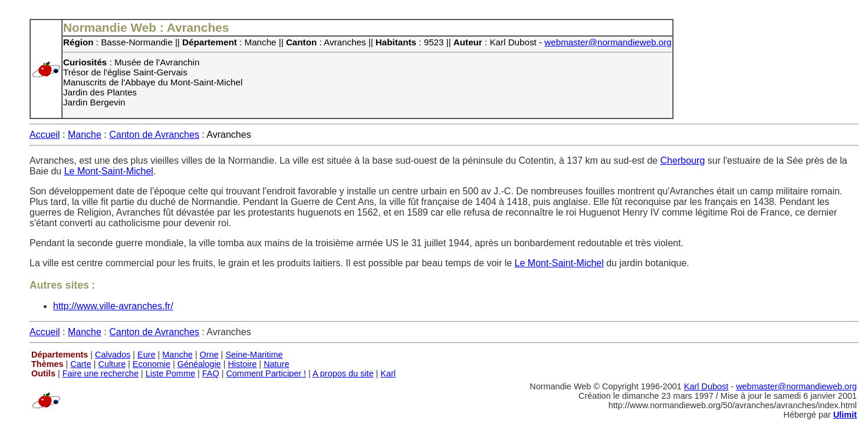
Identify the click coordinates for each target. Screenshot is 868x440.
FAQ (211, 373)
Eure (147, 355)
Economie (152, 364)
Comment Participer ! (266, 373)
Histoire (242, 364)
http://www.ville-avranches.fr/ (113, 306)
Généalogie (199, 364)
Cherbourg (683, 161)
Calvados (113, 355)
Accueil (45, 135)
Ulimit (845, 415)
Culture (112, 364)
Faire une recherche (101, 373)
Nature (276, 364)
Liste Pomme (170, 373)
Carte (80, 364)
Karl (388, 373)
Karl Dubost (706, 386)
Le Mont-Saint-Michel (109, 171)
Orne (209, 355)
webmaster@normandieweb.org (608, 42)
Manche (85, 135)
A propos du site (343, 373)
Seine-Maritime (254, 355)
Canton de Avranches (154, 135)
